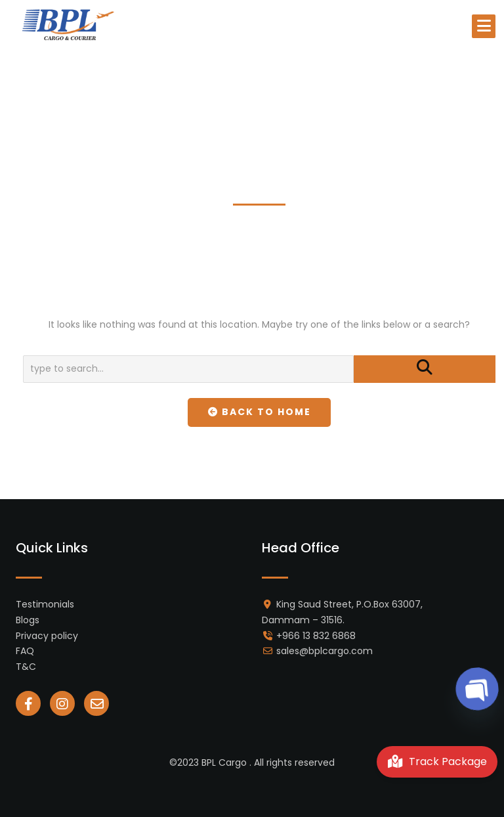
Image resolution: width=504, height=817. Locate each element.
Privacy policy (47, 636)
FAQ (25, 651)
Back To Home (260, 412)
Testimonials (45, 604)
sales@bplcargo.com (325, 651)
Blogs (28, 620)
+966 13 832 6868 (316, 636)
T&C (26, 667)
